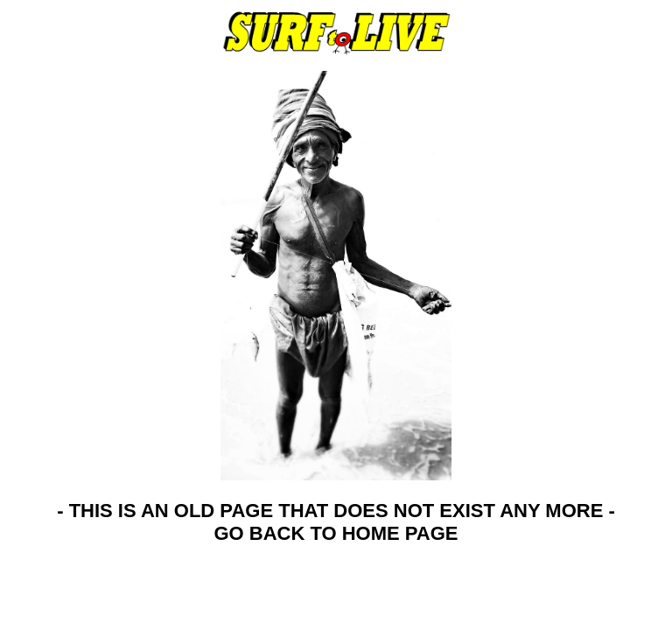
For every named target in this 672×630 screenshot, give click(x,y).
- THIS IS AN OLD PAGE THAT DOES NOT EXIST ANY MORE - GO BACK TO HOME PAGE (336, 522)
